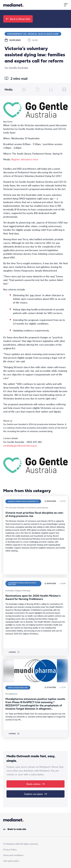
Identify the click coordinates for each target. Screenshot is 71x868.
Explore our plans (36, 794)
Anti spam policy (11, 861)
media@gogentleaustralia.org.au (20, 445)
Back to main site (15, 829)
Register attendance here (25, 159)
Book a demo (35, 784)
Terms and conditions (13, 855)
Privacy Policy (10, 849)
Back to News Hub (18, 19)
